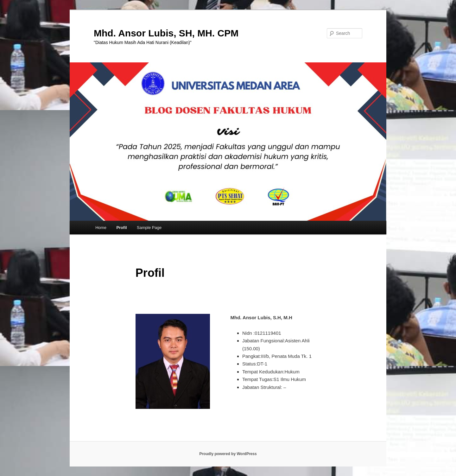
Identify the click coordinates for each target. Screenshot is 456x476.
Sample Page (149, 228)
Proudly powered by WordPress (228, 454)
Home (101, 228)
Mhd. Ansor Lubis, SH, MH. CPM (166, 33)
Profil (121, 228)
